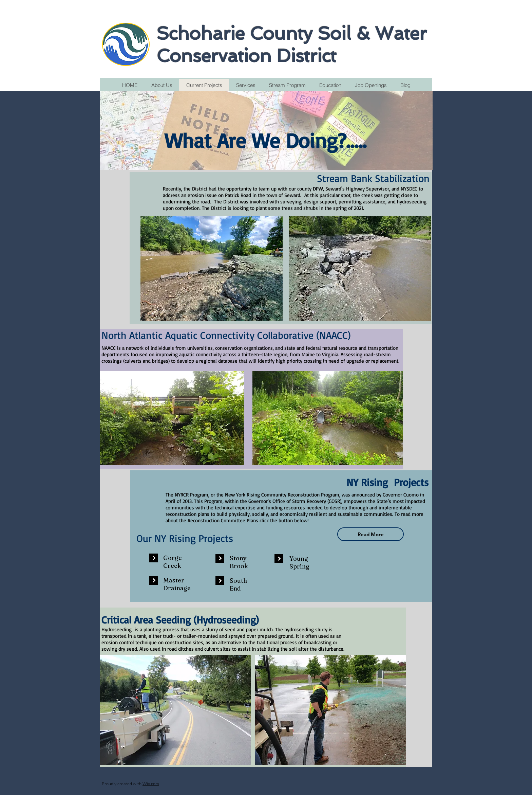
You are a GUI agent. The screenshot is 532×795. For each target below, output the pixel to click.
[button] (154, 558)
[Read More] (370, 534)
